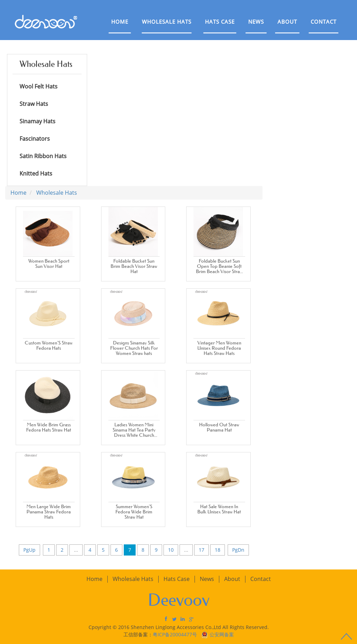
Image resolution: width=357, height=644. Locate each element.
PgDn (238, 550)
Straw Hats (34, 104)
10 (171, 550)
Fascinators (35, 139)
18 (218, 550)
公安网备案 (222, 634)
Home (120, 22)
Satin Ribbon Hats (43, 156)
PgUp (29, 550)
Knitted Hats (36, 173)
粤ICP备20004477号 (176, 634)
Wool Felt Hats (39, 86)
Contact (324, 22)
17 (202, 550)
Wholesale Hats (167, 22)
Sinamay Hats (37, 121)
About (287, 22)
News (256, 22)
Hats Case (220, 22)
